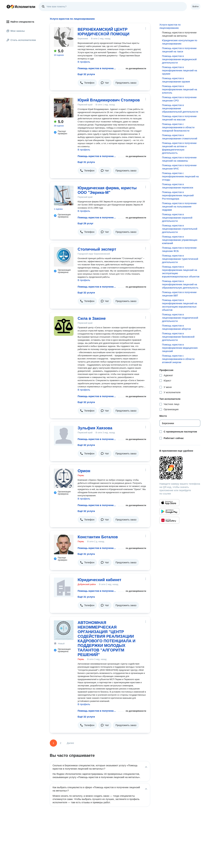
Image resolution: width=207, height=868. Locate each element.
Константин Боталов (98, 537)
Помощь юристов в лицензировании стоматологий (180, 137)
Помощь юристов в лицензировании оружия (176, 80)
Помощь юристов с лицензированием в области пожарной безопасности (178, 127)
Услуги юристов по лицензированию (170, 26)
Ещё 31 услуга (86, 162)
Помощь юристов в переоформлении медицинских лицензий (180, 348)
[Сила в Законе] (64, 326)
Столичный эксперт (97, 249)
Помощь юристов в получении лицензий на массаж (179, 118)
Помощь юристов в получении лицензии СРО (179, 99)
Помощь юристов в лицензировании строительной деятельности (180, 229)
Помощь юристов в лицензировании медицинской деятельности (179, 59)
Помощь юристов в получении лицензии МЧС (179, 167)
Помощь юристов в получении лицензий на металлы (97, 68)
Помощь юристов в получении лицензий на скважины (179, 159)
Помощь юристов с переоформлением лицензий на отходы (180, 176)
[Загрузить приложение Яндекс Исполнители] (180, 468)
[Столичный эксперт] (64, 257)
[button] (87, 83)
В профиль (84, 62)
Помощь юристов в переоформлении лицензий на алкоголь (179, 89)
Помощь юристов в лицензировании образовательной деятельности (180, 108)
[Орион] (64, 478)
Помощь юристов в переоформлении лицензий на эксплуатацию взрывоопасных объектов (179, 305)
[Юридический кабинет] (64, 587)
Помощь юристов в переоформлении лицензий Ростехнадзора (178, 195)
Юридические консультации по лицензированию (180, 42)
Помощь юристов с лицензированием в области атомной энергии (178, 359)
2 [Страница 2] (61, 743)
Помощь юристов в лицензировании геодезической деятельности (180, 318)
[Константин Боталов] (64, 544)
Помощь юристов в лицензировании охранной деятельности (177, 218)
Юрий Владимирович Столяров (109, 100)
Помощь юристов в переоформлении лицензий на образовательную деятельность (180, 284)
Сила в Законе (92, 318)
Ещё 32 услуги (86, 74)
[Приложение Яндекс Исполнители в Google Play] (169, 511)
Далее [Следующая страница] (70, 743)
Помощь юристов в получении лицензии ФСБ (179, 249)
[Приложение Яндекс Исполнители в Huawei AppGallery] (169, 520)
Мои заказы (16, 31)
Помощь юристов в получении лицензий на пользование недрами (179, 206)
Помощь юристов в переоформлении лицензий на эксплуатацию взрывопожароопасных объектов (181, 272)
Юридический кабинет (99, 580)
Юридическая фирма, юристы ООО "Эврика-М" (107, 190)
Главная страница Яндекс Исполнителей (21, 7)
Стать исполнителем (21, 40)
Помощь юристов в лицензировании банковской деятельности (178, 337)
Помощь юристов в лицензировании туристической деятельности (180, 259)
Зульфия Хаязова (95, 428)
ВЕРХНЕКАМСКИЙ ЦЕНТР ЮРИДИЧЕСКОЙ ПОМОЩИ (104, 32)
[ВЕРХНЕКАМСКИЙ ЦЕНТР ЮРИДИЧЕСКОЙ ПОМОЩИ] (64, 37)
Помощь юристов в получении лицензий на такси (179, 50)
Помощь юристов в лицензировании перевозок (178, 186)
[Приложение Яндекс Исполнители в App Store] (169, 503)
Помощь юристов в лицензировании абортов (176, 327)
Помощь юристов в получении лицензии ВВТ (179, 294)
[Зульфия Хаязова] (64, 436)
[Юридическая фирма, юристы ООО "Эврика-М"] (64, 195)
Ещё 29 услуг (85, 223)
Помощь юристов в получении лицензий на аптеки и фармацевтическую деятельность (179, 148)
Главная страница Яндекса (8, 7)
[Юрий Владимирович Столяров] (64, 108)
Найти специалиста (20, 22)
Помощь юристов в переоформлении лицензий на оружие (179, 70)
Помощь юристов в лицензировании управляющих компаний (180, 240)
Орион (84, 471)
